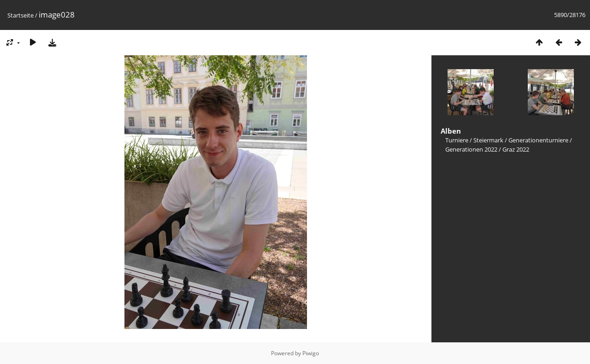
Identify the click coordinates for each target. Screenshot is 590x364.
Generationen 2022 (471, 149)
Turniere (457, 140)
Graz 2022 (516, 149)
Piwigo (311, 353)
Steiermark (488, 140)
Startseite (21, 15)
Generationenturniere (538, 140)
